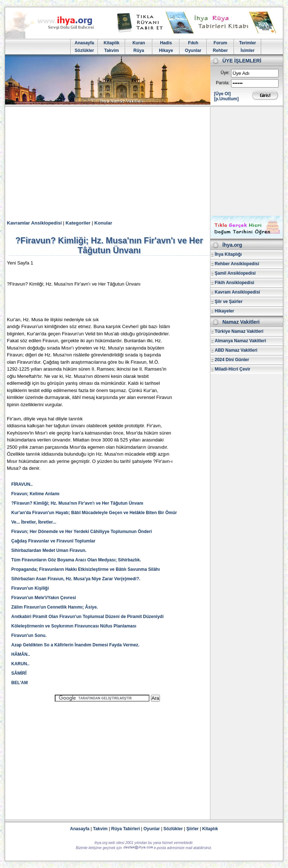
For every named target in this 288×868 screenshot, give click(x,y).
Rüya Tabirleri (126, 829)
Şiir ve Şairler (229, 302)
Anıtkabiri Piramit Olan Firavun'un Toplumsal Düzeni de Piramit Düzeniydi (87, 617)
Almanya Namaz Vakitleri (240, 341)
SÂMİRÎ (19, 673)
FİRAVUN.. (22, 484)
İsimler (248, 51)
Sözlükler (84, 51)
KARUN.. (20, 664)
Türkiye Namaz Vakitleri (239, 331)
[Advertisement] (144, 161)
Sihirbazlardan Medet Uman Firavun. (49, 550)
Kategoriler (78, 223)
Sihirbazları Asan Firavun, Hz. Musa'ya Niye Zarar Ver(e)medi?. (76, 579)
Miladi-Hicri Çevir (233, 369)
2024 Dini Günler (232, 360)
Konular (103, 223)
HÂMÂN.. (20, 654)
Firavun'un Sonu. (29, 635)
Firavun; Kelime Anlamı (35, 494)
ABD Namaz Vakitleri (236, 350)
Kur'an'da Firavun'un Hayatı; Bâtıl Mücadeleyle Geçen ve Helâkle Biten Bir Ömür (94, 513)
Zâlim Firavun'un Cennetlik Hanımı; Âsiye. (55, 607)
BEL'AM (21, 683)
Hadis (166, 43)
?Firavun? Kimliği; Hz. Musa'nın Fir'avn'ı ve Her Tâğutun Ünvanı (77, 503)
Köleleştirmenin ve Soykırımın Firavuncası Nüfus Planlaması (74, 626)
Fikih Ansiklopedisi (234, 283)
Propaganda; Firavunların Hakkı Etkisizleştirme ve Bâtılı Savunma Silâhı (85, 569)
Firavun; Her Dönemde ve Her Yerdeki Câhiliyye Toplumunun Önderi (82, 532)
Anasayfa (84, 43)
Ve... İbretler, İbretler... (34, 522)
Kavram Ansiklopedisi (237, 292)
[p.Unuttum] (226, 99)
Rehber (220, 51)
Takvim (111, 51)
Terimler (247, 43)
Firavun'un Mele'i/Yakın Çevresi (44, 598)
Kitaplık (210, 829)
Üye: (225, 73)
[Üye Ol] (222, 94)
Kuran (139, 43)
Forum (220, 43)
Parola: (223, 83)
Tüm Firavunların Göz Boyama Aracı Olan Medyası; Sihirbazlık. (76, 560)
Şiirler (193, 829)
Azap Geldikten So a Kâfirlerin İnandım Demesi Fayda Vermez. (75, 645)
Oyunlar (193, 51)
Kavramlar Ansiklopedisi (34, 223)
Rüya (139, 51)
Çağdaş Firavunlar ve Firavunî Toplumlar (53, 541)
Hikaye (166, 51)
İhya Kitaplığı (228, 254)
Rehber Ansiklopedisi (237, 264)
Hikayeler (224, 311)
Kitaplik (112, 43)
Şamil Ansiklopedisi (235, 273)
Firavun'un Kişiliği (30, 588)
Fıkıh (193, 43)
